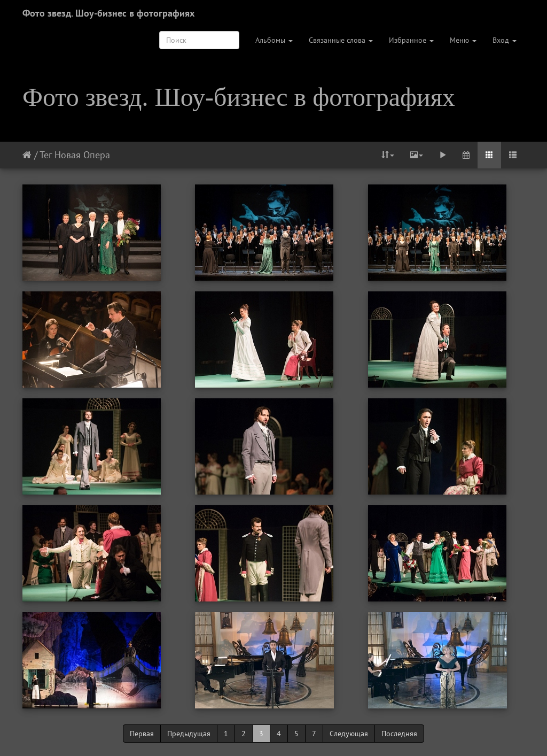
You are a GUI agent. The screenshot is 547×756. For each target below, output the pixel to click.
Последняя (399, 734)
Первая (142, 734)
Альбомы (274, 40)
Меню (463, 40)
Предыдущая (189, 734)
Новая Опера (82, 155)
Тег (46, 155)
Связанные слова (341, 40)
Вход (505, 40)
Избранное (411, 40)
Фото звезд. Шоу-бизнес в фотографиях (108, 13)
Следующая (349, 734)
